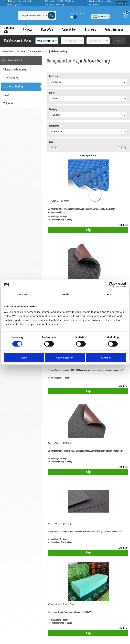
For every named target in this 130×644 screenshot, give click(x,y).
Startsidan (7, 51)
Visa (119, 41)
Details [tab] (65, 294)
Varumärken (69, 30)
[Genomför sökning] (52, 15)
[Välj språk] (100, 15)
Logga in (122, 3)
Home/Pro (47, 30)
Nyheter (28, 30)
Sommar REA (9, 30)
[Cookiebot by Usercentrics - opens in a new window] (111, 285)
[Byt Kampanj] (124, 115)
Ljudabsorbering (57, 51)
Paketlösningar (114, 30)
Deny (24, 357)
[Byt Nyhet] (124, 99)
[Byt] (124, 82)
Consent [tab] (23, 294)
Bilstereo (90, 30)
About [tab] (107, 294)
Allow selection (65, 357)
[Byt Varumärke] (124, 132)
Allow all (106, 357)
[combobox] (88, 82)
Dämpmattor (37, 51)
